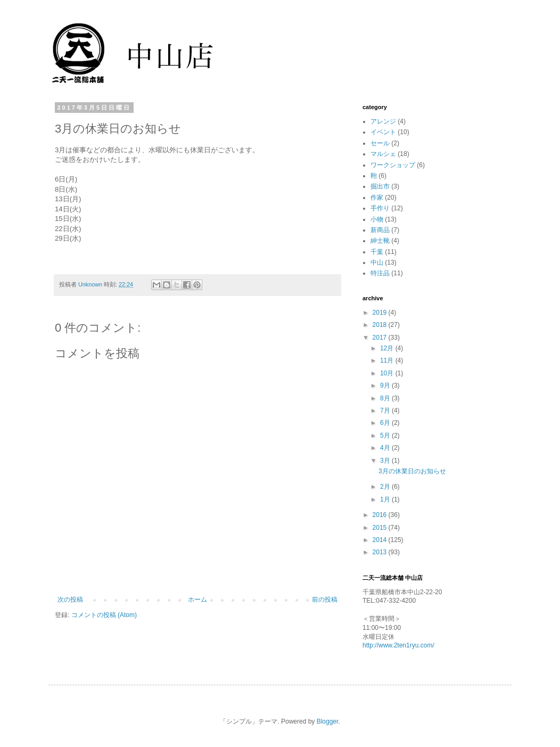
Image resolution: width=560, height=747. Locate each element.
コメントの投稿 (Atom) (104, 615)
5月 (386, 436)
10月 (388, 373)
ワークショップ (393, 165)
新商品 (380, 230)
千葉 (377, 252)
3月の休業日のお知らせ (412, 471)
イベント (383, 132)
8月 (386, 398)
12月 (388, 348)
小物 (377, 219)
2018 (381, 325)
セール (380, 143)
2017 (381, 338)
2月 (386, 487)
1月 (386, 499)
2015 (381, 528)
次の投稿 (70, 600)
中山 (377, 262)
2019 (381, 313)
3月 (386, 461)
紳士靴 (380, 241)
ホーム (197, 600)
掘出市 (380, 186)
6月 (386, 423)
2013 (381, 552)
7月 (386, 411)
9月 (386, 385)
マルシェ (383, 154)
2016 (381, 515)
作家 (377, 198)
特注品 (380, 273)
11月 (388, 360)
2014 (381, 540)
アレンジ (383, 121)
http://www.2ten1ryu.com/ (398, 645)
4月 (386, 448)
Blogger (328, 721)
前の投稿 (325, 600)
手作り (380, 208)
